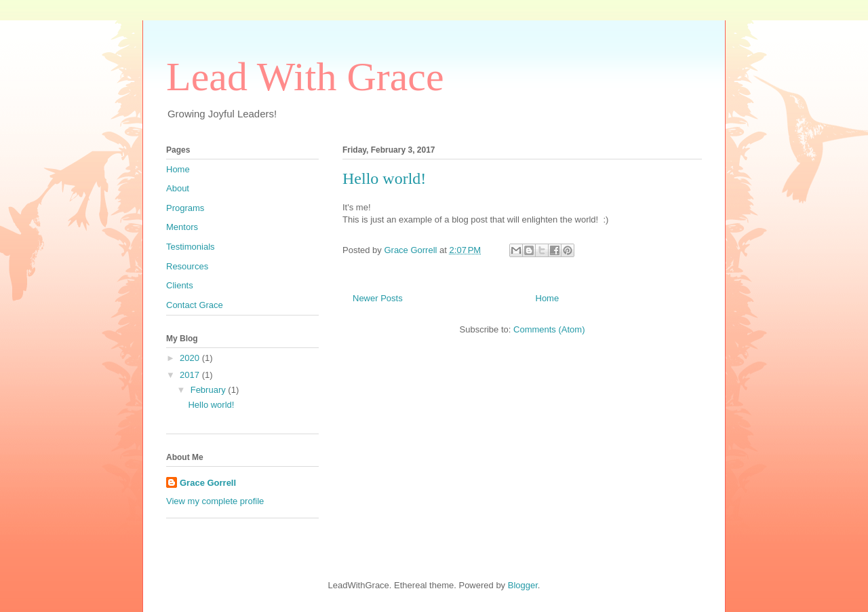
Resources (187, 266)
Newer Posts (378, 298)
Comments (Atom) (549, 329)
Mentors (182, 227)
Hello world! (384, 178)
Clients (180, 285)
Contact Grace (195, 305)
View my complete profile (215, 501)
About (178, 188)
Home (548, 298)
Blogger (523, 585)
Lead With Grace (305, 77)
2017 (191, 375)
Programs (185, 208)
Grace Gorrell (208, 483)
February (210, 390)
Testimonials (191, 247)
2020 (191, 358)
